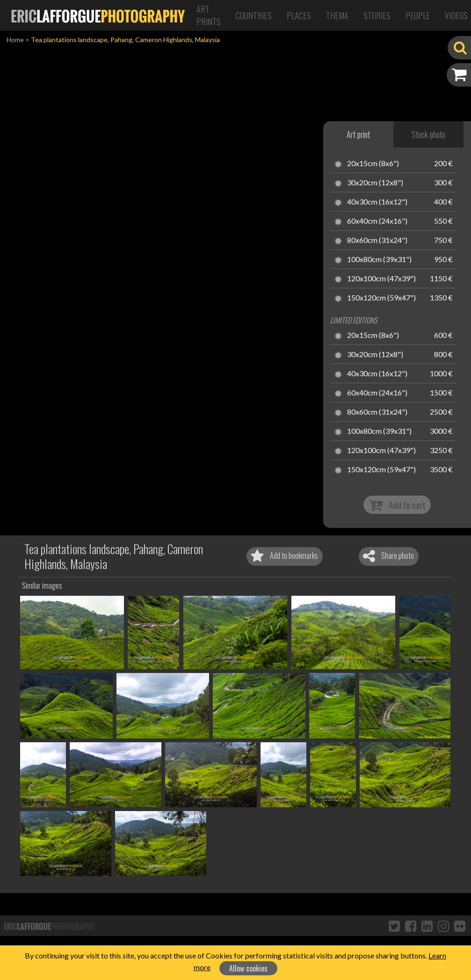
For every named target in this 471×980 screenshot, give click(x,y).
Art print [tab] (358, 134)
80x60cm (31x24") (377, 241)
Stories (377, 15)
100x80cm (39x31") (379, 260)
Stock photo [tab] (428, 134)
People (418, 15)
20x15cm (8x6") (373, 164)
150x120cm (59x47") (381, 298)
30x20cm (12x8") (375, 183)
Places (299, 15)
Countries (254, 15)
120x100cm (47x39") (381, 279)
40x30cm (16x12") (377, 202)
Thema (337, 15)
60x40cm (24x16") (377, 221)
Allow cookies (248, 968)
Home (15, 40)
